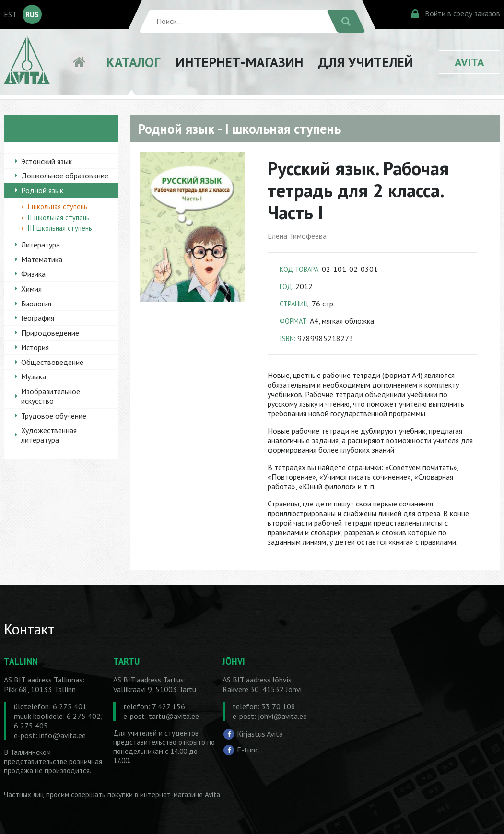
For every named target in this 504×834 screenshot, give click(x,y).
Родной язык (42, 190)
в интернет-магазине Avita (177, 794)
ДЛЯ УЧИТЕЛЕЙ (366, 62)
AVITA (469, 62)
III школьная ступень (60, 228)
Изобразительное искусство (51, 396)
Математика (42, 259)
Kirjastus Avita (260, 734)
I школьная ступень (57, 206)
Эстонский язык (47, 161)
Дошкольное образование (65, 176)
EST (10, 14)
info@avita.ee (63, 735)
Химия (31, 289)
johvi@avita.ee (282, 716)
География (38, 318)
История (35, 347)
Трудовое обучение (54, 416)
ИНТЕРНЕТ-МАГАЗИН (239, 62)
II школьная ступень (59, 217)
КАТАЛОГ (133, 62)
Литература (41, 245)
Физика (33, 274)
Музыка (34, 376)
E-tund (248, 750)
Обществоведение (52, 362)
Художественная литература (49, 435)
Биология (36, 304)
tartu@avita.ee (174, 716)
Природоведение (50, 333)
